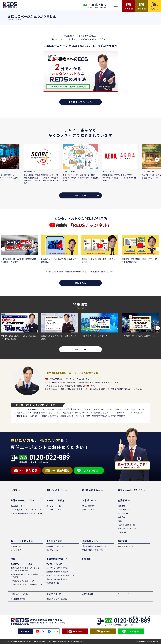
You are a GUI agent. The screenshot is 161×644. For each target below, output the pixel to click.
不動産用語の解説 (55, 559)
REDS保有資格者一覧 (126, 525)
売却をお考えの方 (91, 490)
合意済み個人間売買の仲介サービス (25, 513)
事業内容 (122, 517)
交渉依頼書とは (53, 583)
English (86, 559)
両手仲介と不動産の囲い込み (58, 568)
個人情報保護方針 (18, 599)
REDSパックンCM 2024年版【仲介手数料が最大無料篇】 (140, 260)
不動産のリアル (90, 541)
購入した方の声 (88, 506)
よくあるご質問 (54, 541)
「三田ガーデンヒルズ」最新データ (139, 336)
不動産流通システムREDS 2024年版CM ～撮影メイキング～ (19, 260)
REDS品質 (122, 510)
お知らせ (14, 546)
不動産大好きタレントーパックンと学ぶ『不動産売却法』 (20, 338)
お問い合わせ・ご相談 (20, 594)
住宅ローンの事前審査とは (57, 579)
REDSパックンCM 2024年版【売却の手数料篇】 (59, 260)
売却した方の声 (88, 510)
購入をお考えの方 (55, 490)
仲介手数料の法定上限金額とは (59, 575)
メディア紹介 (16, 550)
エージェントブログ (54, 510)
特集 (13, 559)
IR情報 (121, 532)
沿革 (120, 521)
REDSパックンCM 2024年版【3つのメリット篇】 (100, 260)
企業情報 (122, 500)
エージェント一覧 (54, 506)
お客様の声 (88, 500)
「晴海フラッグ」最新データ (95, 336)
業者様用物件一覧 (54, 594)
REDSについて (16, 506)
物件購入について (54, 546)
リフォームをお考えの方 (130, 490)
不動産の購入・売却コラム (93, 550)
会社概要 (122, 513)
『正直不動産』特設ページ (93, 546)
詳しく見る (80, 195)
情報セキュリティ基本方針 (57, 599)
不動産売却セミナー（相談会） (23, 564)
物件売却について (54, 550)
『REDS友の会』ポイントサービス (24, 510)
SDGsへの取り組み (126, 529)
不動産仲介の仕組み (54, 564)
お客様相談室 (88, 594)
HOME (14, 490)
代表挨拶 (122, 506)
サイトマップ (123, 594)
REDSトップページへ (80, 102)
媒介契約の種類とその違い (57, 572)
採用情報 (122, 541)
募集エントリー (124, 546)
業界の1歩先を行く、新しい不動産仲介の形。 (60, 338)
